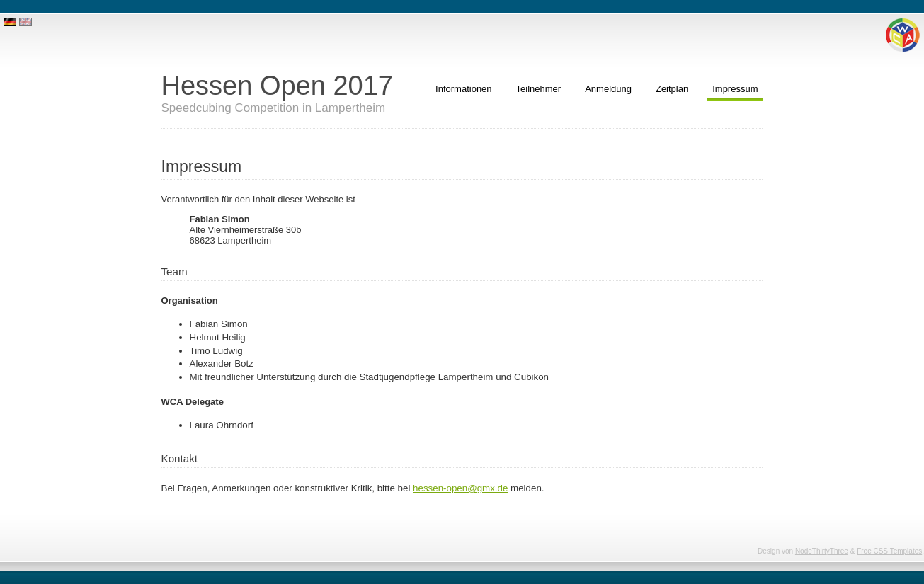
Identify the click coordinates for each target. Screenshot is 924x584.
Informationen (464, 89)
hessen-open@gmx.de (460, 488)
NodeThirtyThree (822, 551)
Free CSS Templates (889, 551)
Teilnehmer (539, 89)
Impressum (735, 89)
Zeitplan (672, 89)
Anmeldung (608, 89)
